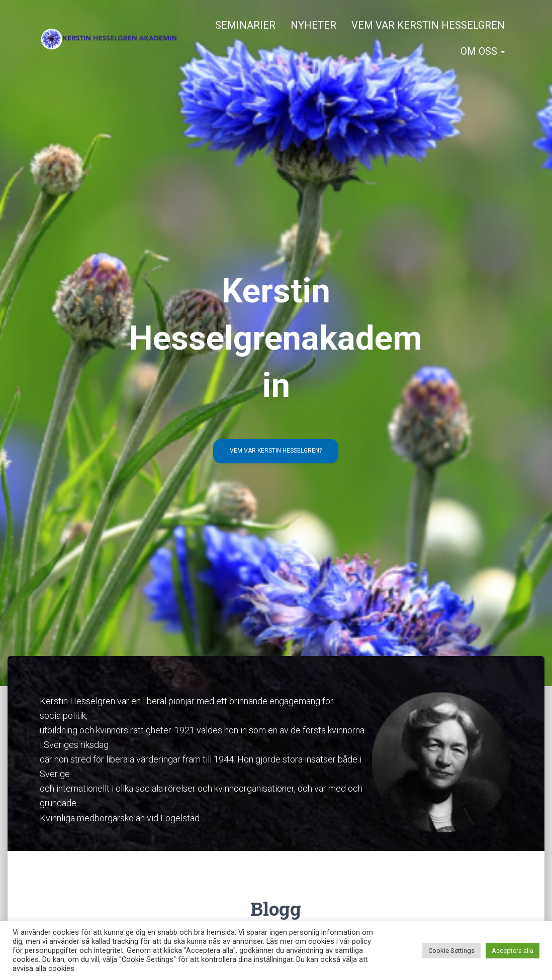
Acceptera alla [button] (513, 951)
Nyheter (313, 25)
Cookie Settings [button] (451, 951)
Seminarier (245, 25)
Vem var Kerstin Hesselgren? (276, 451)
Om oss (483, 51)
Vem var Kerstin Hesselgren (428, 25)
